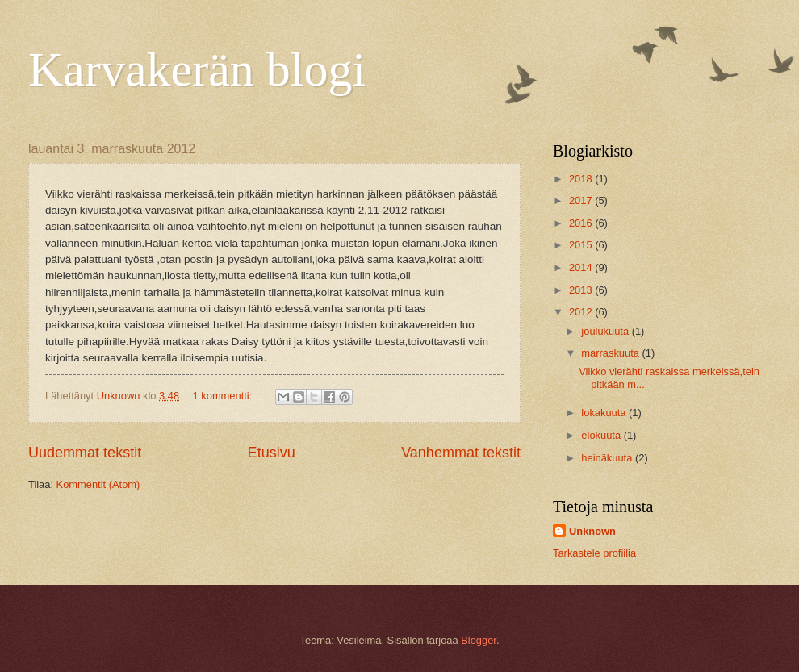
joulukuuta (606, 331)
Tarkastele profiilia (594, 553)
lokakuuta (605, 413)
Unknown (592, 531)
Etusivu (272, 453)
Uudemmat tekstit (85, 453)
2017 (582, 200)
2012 (582, 312)
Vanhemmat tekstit (461, 453)
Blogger (479, 640)
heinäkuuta (608, 458)
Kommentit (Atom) (98, 484)
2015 (582, 245)
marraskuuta (611, 353)
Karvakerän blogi (197, 69)
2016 (582, 223)
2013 (582, 290)
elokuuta (602, 435)
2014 (582, 267)
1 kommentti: (224, 396)
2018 (582, 179)
